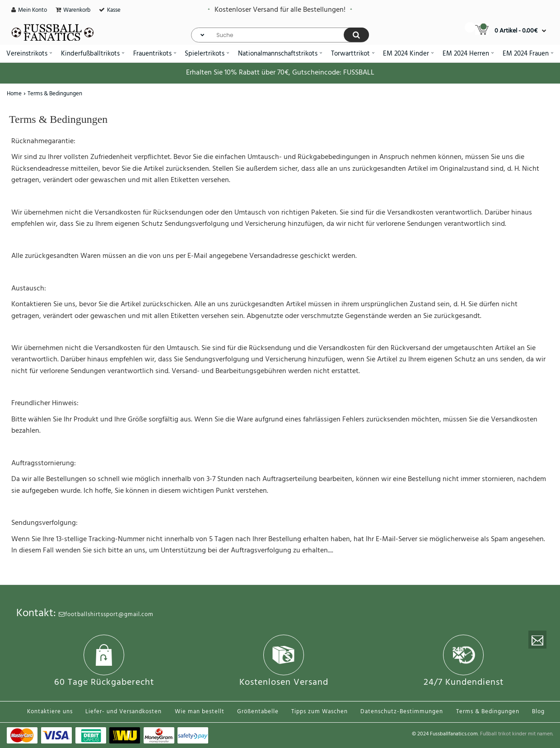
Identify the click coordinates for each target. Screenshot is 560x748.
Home (14, 94)
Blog (538, 712)
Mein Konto (33, 10)
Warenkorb (77, 10)
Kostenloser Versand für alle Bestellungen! (280, 10)
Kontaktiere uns (50, 712)
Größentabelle (258, 712)
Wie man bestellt (200, 712)
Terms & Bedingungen (55, 94)
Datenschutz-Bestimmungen (402, 712)
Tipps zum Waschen (320, 712)
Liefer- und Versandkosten (124, 712)
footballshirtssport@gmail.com (106, 615)
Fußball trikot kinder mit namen (516, 734)
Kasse (114, 10)
